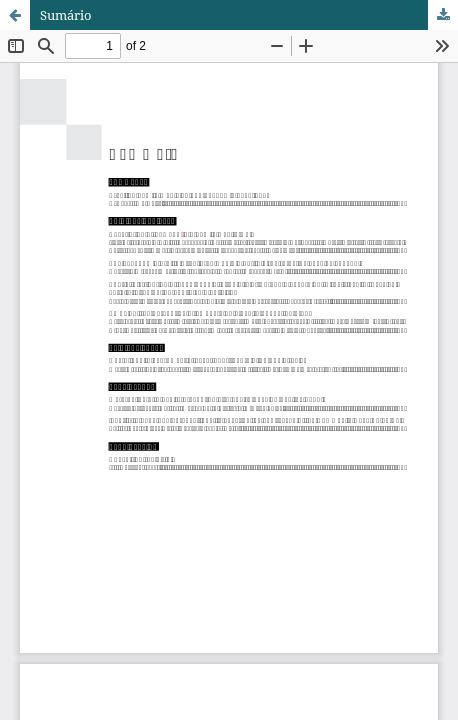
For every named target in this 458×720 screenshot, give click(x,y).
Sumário (66, 15)
